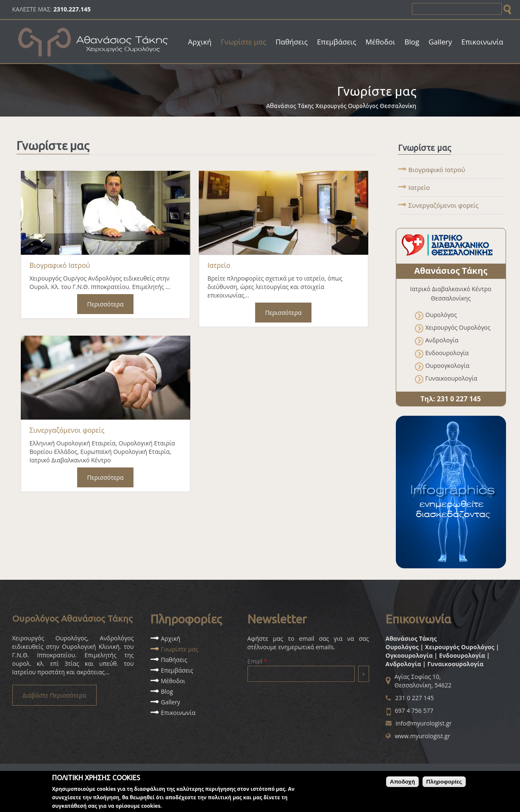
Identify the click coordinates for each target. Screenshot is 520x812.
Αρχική (200, 42)
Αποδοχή (402, 783)
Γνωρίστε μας (243, 42)
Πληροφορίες (444, 783)
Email (257, 661)
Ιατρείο (219, 265)
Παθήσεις (292, 42)
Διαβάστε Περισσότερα (54, 695)
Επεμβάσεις (337, 42)
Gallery (440, 42)
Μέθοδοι (381, 42)
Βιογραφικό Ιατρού (60, 265)
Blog (412, 42)
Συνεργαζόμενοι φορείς (67, 430)
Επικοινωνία (482, 42)
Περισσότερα (106, 304)
